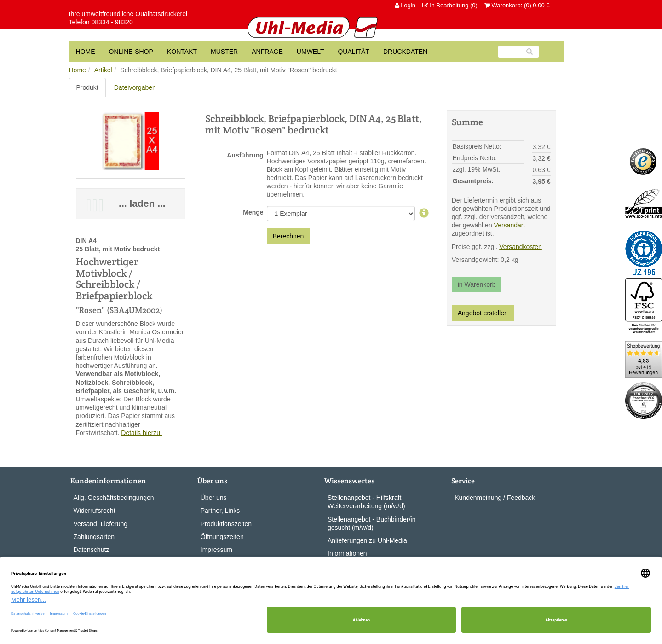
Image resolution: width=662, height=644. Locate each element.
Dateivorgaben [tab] (135, 87)
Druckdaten (405, 52)
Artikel (103, 70)
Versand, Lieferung (101, 524)
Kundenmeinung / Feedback (495, 498)
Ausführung (245, 155)
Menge (253, 212)
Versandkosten (521, 247)
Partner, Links (220, 511)
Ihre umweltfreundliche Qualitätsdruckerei (128, 14)
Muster (224, 52)
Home (78, 70)
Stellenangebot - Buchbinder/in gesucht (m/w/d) (371, 523)
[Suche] (518, 52)
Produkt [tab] (87, 87)
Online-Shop (131, 52)
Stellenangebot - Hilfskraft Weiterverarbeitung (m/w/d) (366, 502)
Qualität (353, 52)
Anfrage (267, 52)
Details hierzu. (141, 433)
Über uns (214, 498)
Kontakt (182, 52)
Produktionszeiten (226, 524)
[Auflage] (424, 214)
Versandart (510, 225)
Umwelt (311, 52)
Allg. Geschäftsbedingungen (114, 498)
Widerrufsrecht (95, 511)
